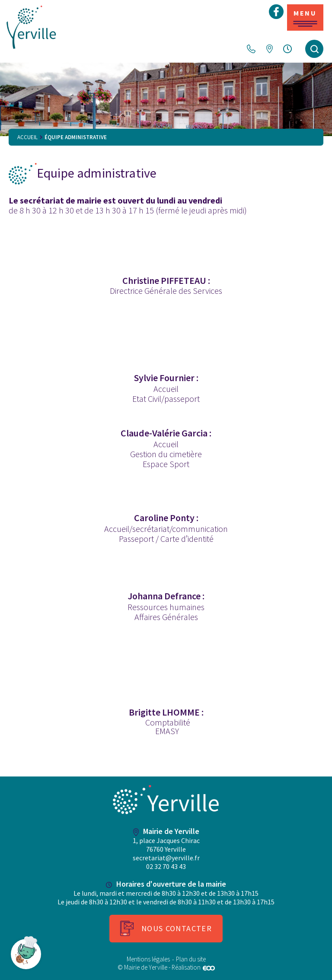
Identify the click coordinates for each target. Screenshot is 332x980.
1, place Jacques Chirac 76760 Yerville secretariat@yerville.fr (166, 849)
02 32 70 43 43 (166, 866)
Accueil (27, 137)
